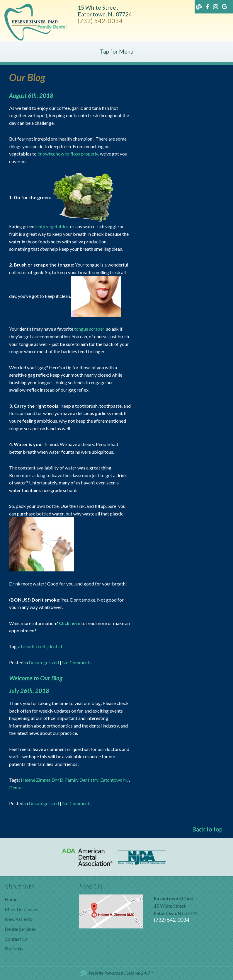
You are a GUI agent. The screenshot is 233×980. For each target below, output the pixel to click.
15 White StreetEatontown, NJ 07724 (105, 11)
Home (11, 899)
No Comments (77, 662)
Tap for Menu (117, 51)
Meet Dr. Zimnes (21, 909)
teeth (41, 646)
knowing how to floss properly (68, 154)
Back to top (207, 829)
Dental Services (20, 929)
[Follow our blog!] (200, 6)
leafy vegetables (52, 226)
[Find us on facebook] (208, 6)
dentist (55, 646)
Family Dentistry (82, 780)
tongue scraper (89, 329)
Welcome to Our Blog (36, 678)
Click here (70, 623)
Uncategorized (44, 662)
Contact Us (16, 939)
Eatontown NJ (115, 780)
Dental (16, 787)
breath (28, 646)
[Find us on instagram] (216, 6)
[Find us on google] (224, 6)
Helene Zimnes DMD (42, 780)
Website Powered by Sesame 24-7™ (116, 973)
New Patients (18, 919)
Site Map (14, 949)
